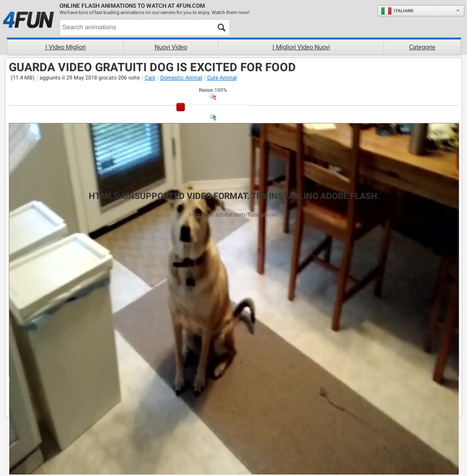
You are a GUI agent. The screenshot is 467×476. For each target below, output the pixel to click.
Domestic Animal (181, 78)
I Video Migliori (66, 47)
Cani (150, 78)
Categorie (422, 47)
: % (213, 90)
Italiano (397, 11)
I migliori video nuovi (301, 47)
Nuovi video (171, 47)
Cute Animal (222, 78)
